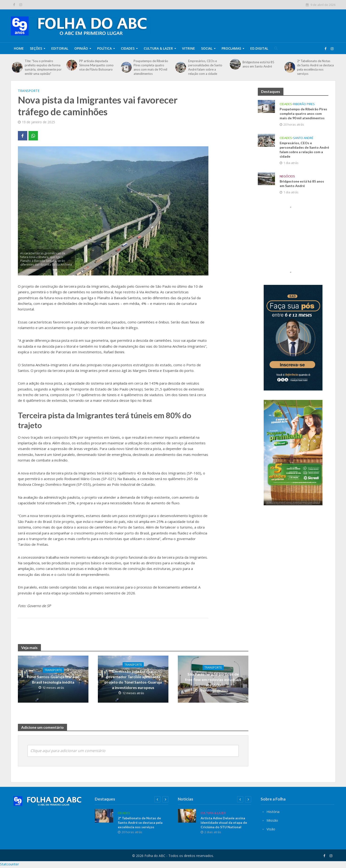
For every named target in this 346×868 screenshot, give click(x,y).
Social (207, 48)
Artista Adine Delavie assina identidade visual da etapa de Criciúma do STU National (224, 831)
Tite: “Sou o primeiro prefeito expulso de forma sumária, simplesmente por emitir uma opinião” (43, 67)
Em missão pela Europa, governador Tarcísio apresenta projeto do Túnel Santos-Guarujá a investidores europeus (133, 679)
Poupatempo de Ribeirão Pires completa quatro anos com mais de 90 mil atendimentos (151, 67)
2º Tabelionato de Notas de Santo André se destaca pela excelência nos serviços (315, 67)
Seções (36, 48)
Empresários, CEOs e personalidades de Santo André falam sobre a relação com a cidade (205, 67)
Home (19, 48)
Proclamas (231, 48)
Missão (272, 828)
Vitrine (189, 48)
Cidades (128, 48)
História (273, 820)
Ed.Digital (259, 48)
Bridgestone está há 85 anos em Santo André (258, 64)
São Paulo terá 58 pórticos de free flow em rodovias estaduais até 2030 (213, 679)
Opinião (81, 48)
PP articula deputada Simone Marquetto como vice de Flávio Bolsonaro (96, 65)
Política (104, 48)
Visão (271, 837)
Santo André (303, 138)
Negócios (287, 176)
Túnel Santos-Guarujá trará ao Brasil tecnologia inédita (53, 679)
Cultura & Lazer (158, 48)
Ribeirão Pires (304, 104)
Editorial (60, 48)
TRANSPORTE (29, 91)
